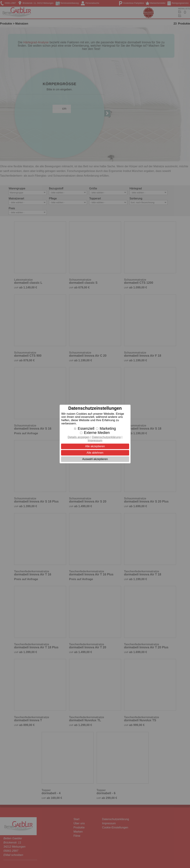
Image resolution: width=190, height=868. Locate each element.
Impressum (95, 440)
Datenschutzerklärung (106, 437)
